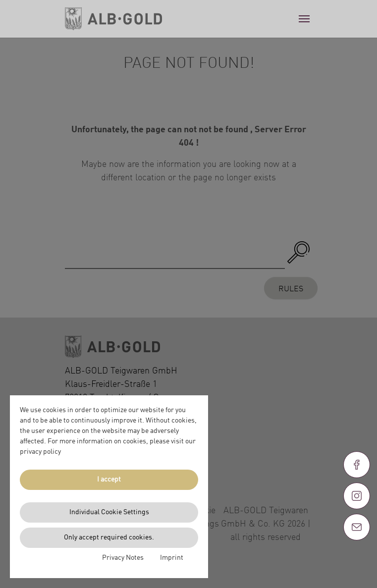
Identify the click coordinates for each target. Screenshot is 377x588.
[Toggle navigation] (304, 19)
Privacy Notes (123, 558)
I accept (109, 480)
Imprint (172, 558)
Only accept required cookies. (109, 537)
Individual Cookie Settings (109, 512)
